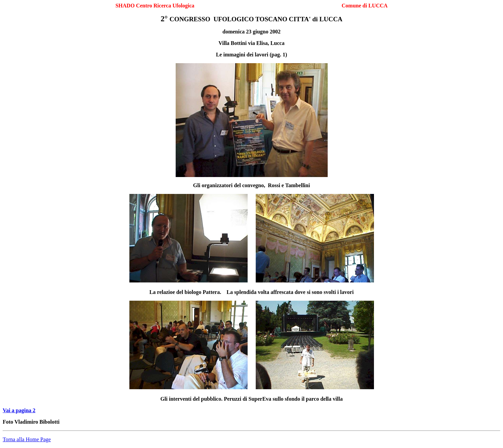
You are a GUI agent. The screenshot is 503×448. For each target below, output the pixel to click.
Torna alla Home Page (27, 439)
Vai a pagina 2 (19, 410)
